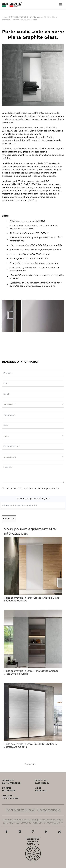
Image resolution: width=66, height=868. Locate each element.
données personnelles (48, 488)
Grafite (47, 17)
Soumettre (9, 519)
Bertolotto (30, 764)
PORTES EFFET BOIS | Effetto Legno (26, 17)
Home (5, 17)
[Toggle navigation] (60, 5)
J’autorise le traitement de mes (31, 488)
